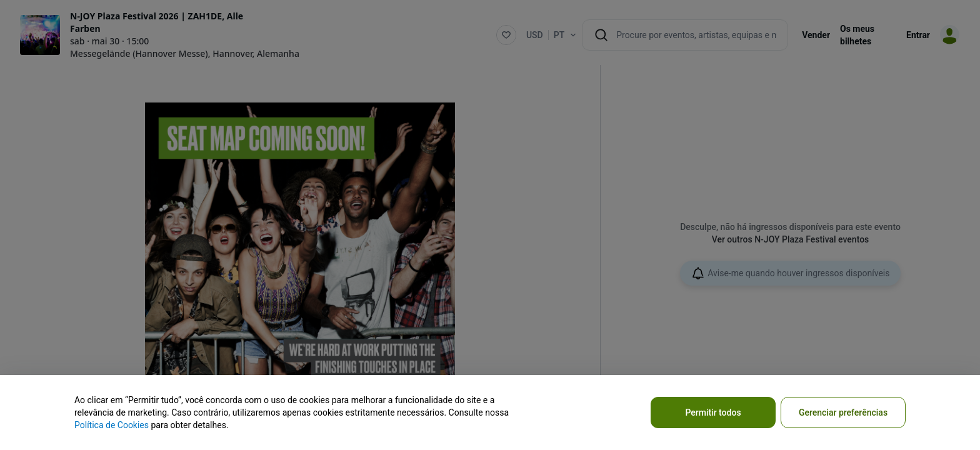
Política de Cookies (112, 425)
